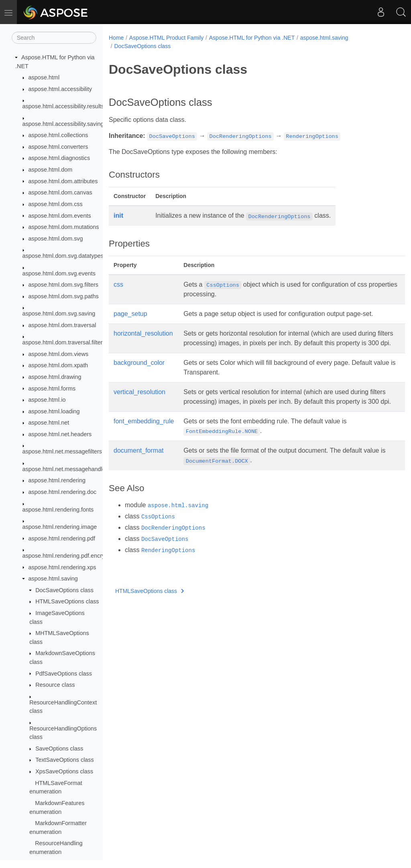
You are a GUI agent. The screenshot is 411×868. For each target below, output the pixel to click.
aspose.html (44, 77)
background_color (139, 372)
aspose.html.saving (53, 579)
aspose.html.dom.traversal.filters (64, 342)
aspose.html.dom (51, 170)
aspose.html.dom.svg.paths (64, 296)
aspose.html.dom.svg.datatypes (63, 256)
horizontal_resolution (143, 333)
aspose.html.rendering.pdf (62, 538)
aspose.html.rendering (57, 480)
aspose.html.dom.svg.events (59, 273)
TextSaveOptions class (65, 760)
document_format (139, 470)
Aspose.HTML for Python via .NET (252, 38)
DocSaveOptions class (64, 590)
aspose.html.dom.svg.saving (59, 314)
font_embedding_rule (144, 440)
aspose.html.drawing (55, 377)
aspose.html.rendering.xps (62, 567)
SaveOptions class (59, 749)
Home (116, 38)
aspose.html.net (49, 423)
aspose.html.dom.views (59, 354)
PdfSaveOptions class (64, 674)
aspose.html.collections (58, 135)
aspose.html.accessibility (60, 89)
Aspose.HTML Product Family (166, 38)
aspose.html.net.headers (60, 434)
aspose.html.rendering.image (60, 527)
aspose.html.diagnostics (59, 158)
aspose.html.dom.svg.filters (63, 285)
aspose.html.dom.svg (56, 239)
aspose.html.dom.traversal (62, 325)
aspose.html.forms (52, 388)
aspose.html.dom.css (56, 204)
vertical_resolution (139, 402)
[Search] (54, 38)
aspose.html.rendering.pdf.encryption (70, 556)
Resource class (55, 685)
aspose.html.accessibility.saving (63, 124)
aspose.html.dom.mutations (64, 227)
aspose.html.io (47, 400)
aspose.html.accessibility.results (63, 106)
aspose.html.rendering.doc (63, 492)
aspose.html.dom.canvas (60, 192)
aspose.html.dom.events (60, 216)
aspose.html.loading (54, 411)
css (118, 284)
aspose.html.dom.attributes (63, 181)
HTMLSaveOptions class (67, 601)
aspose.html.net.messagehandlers (66, 469)
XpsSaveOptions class (64, 771)
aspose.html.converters (58, 147)
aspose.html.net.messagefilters (62, 451)
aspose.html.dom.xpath (58, 365)
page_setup (130, 314)
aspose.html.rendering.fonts (58, 510)
